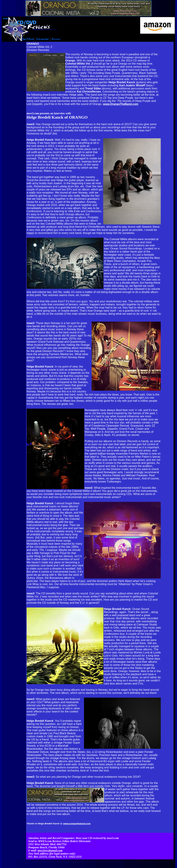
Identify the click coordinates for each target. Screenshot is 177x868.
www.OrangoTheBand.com (121, 104)
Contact (130, 857)
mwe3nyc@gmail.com (50, 843)
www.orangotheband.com (77, 823)
